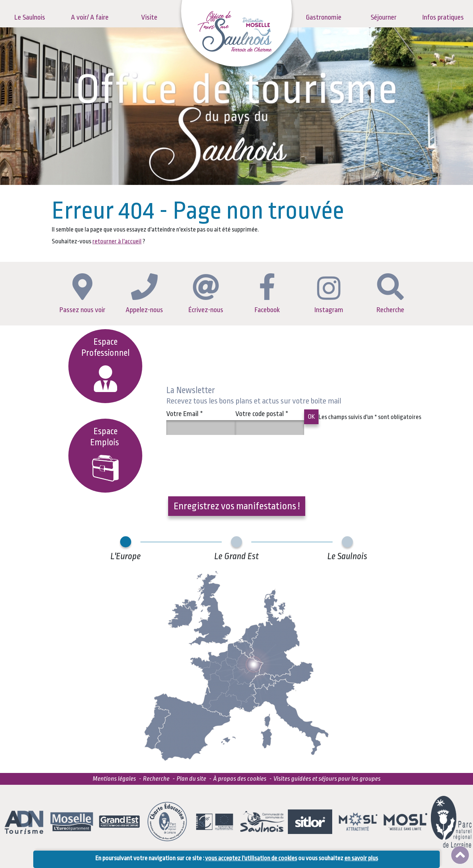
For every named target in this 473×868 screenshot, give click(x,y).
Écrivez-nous (206, 294)
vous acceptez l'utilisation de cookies (251, 858)
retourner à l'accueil (117, 241)
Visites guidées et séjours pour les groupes (327, 779)
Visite (149, 17)
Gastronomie (324, 17)
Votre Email (185, 414)
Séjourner (384, 17)
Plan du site (191, 779)
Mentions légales (114, 779)
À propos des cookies (240, 779)
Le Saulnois (30, 17)
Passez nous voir (82, 294)
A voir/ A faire (90, 17)
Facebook (267, 294)
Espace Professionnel (106, 364)
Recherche (390, 294)
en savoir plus (361, 858)
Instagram (329, 295)
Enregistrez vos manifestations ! (237, 506)
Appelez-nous (144, 293)
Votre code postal (262, 414)
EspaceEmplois (106, 454)
